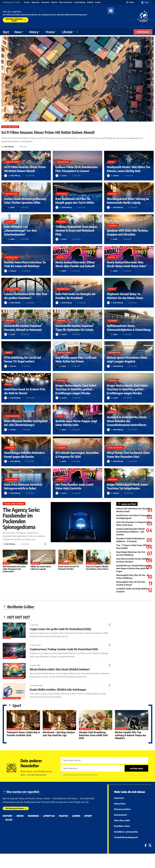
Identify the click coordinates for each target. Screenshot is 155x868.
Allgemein (35, 2)
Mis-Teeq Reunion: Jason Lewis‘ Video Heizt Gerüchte (75, 486)
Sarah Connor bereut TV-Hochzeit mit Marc (69, 568)
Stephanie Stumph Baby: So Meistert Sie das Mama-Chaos (125, 296)
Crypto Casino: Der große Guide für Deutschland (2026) (60, 629)
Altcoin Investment (12, 698)
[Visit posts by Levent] (57, 176)
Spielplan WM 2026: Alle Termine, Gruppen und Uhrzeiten (128, 232)
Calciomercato (14, 729)
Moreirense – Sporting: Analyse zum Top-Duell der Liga (59, 734)
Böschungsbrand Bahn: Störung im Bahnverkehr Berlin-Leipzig (128, 201)
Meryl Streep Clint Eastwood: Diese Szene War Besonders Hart (128, 455)
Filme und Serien (66, 2)
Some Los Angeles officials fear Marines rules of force (97, 568)
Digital (111, 162)
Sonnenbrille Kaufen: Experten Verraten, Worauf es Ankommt (23, 328)
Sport (6, 563)
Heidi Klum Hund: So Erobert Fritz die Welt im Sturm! (25, 391)
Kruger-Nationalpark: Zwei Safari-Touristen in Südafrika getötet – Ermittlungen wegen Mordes (76, 389)
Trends (27, 2)
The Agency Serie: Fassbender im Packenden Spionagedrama (21, 518)
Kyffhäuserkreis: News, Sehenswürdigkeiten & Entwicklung (129, 328)
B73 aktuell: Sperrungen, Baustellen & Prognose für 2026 (77, 455)
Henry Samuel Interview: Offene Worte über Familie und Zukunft (75, 264)
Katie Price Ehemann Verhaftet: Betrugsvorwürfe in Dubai (23, 486)
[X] (150, 845)
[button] (130, 2)
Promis (98, 2)
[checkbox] (61, 775)
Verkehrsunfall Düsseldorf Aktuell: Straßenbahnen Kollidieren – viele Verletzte (131, 532)
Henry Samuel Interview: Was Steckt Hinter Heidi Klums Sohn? (127, 264)
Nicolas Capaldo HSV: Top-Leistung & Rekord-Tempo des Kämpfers (130, 735)
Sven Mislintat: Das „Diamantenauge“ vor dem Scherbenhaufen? (20, 230)
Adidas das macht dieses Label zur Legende (41, 568)
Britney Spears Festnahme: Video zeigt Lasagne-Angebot (127, 359)
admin (12, 207)
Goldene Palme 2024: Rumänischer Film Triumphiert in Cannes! (77, 169)
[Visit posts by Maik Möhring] (6, 176)
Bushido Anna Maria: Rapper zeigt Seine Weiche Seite (76, 423)
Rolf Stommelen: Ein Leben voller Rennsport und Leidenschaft (14, 569)
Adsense (116, 176)
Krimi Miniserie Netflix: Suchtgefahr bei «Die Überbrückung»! (26, 423)
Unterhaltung (80, 2)
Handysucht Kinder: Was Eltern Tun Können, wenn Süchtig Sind (129, 169)
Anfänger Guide (10, 658)
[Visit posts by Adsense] (108, 176)
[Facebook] (145, 845)
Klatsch (54, 2)
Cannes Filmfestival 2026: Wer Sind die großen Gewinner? (26, 296)
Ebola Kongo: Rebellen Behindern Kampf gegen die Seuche (24, 455)
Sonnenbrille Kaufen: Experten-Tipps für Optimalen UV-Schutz (75, 328)
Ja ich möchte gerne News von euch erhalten (81, 775)
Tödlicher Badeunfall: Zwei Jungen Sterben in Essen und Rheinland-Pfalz (76, 230)
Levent (64, 176)
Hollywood (62, 194)
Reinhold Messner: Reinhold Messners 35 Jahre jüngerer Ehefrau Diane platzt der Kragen (133, 568)
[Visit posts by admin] (6, 207)
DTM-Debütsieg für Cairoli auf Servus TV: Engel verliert (22, 359)
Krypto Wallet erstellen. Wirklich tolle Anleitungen (58, 689)
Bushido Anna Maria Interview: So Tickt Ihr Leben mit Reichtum (25, 264)
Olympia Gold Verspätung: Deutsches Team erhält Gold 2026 (93, 735)
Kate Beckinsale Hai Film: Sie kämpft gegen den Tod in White (75, 201)
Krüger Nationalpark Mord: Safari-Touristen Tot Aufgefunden (128, 486)
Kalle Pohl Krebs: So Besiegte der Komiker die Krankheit (76, 296)
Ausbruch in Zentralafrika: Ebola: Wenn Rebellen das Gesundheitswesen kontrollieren (127, 421)
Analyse (47, 729)
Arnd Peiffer (85, 729)
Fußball (90, 2)
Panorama (45, 2)
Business (35, 563)
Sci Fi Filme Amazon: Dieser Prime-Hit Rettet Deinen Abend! (48, 132)
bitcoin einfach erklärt (14, 678)
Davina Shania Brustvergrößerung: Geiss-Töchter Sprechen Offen (25, 201)
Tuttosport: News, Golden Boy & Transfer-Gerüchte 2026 (23, 734)
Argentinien (121, 729)
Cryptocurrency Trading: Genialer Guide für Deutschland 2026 (64, 649)
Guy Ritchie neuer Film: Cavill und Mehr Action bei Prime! (76, 359)
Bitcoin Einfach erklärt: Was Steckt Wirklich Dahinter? (60, 669)
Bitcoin (7, 638)
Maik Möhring (9, 147)
